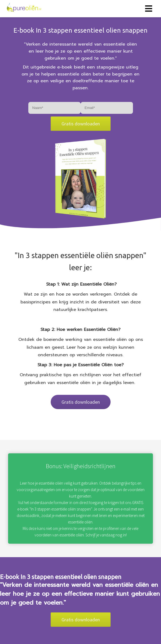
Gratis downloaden (81, 124)
